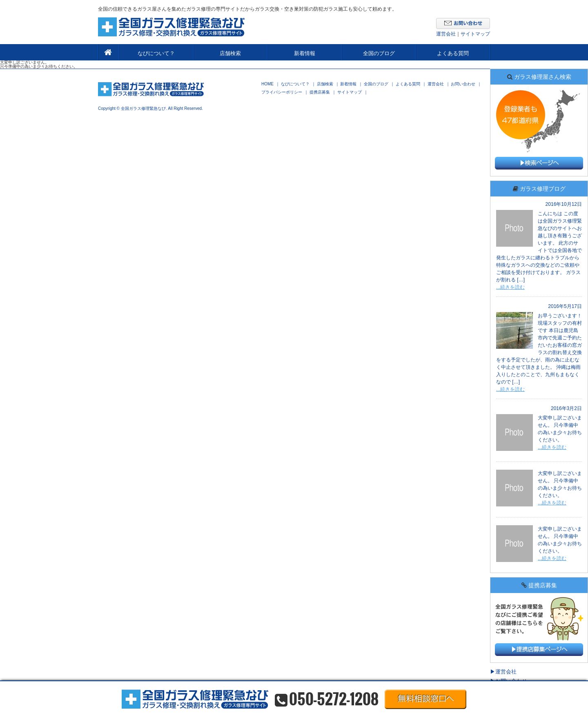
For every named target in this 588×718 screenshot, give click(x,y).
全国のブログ (379, 53)
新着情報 (305, 53)
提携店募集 (320, 92)
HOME (267, 84)
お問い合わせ (463, 84)
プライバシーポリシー (282, 92)
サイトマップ (475, 34)
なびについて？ (156, 53)
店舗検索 (230, 53)
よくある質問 (453, 53)
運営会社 (446, 34)
